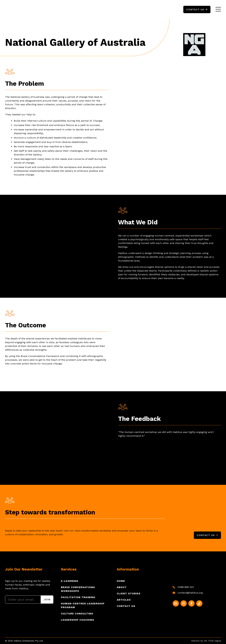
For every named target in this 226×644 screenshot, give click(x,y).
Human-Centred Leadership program (83, 605)
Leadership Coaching (78, 620)
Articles (124, 600)
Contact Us (207, 535)
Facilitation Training (78, 597)
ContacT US (197, 9)
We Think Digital (212, 641)
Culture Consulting (77, 614)
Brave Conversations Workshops (78, 589)
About (122, 587)
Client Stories (129, 593)
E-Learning (70, 581)
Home (121, 581)
